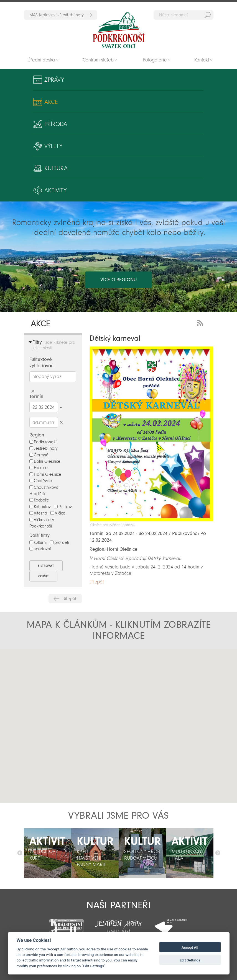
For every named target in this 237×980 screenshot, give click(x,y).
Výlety (53, 146)
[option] (48, 853)
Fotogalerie (155, 60)
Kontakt (202, 60)
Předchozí (20, 853)
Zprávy (54, 80)
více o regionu (118, 280)
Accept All (190, 947)
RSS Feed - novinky (201, 322)
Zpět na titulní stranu (119, 30)
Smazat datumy (61, 422)
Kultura (56, 168)
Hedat (208, 15)
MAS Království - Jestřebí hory (57, 15)
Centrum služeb (98, 60)
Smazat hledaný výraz (33, 391)
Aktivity (55, 190)
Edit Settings (190, 960)
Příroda (56, 124)
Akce (51, 102)
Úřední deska (41, 60)
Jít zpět (70, 599)
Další (218, 853)
